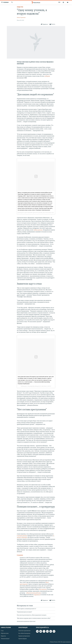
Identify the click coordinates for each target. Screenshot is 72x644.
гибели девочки (38, 230)
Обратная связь (5, 633)
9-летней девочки (22, 536)
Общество (20, 7)
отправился (37, 595)
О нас (2, 631)
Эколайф (30, 386)
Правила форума (23, 639)
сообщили (47, 76)
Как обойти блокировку (24, 633)
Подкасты (3, 636)
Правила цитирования (24, 636)
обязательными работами (33, 593)
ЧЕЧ (59, 2)
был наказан (43, 589)
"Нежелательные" (5, 639)
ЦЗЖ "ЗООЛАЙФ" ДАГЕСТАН (31, 213)
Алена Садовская (21, 18)
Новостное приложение (24, 631)
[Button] (44, 24)
